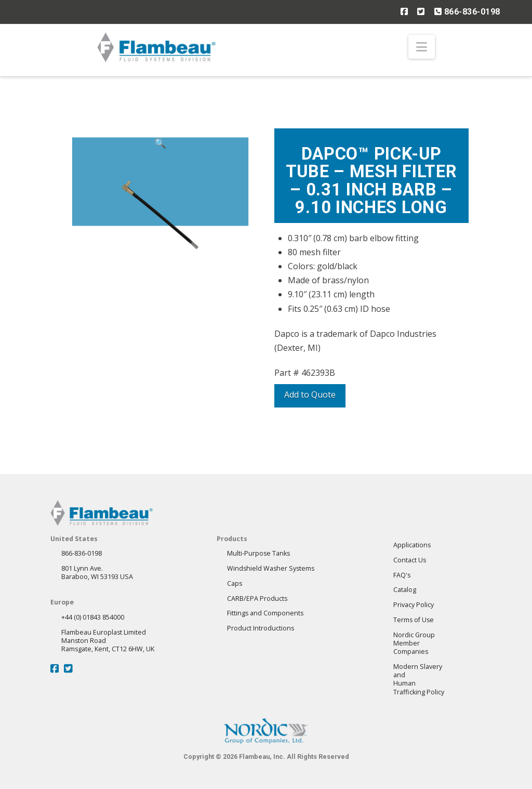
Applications (412, 545)
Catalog (405, 590)
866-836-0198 (467, 11)
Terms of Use (414, 620)
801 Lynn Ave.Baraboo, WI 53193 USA (97, 573)
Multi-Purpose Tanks (258, 553)
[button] (422, 47)
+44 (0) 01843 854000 (93, 617)
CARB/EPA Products (257, 599)
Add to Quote (310, 394)
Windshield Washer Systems (271, 568)
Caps (235, 583)
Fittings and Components (265, 613)
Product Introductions (261, 628)
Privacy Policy (414, 605)
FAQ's (402, 575)
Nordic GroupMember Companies (414, 643)
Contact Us (410, 560)
